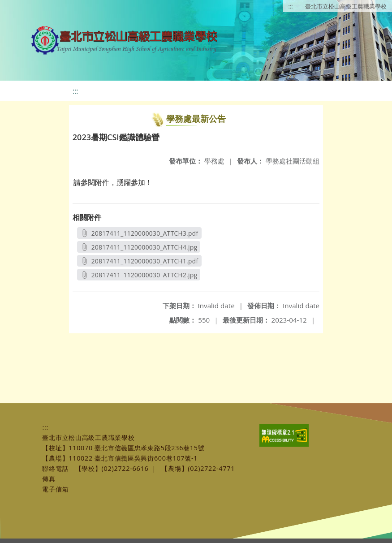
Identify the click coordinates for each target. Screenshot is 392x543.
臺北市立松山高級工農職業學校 (346, 6)
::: (291, 6)
